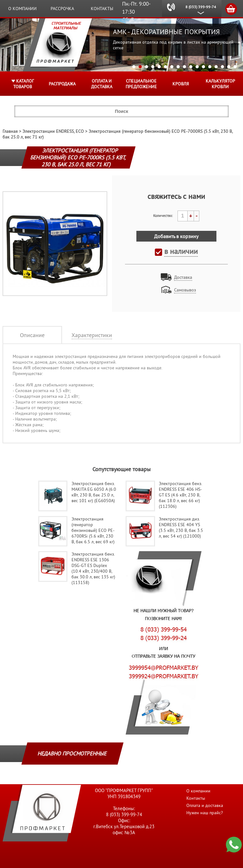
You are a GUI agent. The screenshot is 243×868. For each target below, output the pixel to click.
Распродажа (62, 84)
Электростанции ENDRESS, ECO (53, 131)
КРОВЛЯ (181, 84)
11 (197, 67)
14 (216, 67)
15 (222, 67)
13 (210, 67)
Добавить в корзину (176, 236)
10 (191, 67)
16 (229, 67)
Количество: (163, 215)
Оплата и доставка (102, 84)
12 (203, 67)
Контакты (102, 9)
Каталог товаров (24, 84)
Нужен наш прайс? (205, 813)
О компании (22, 9)
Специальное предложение (141, 84)
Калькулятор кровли (220, 84)
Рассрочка (62, 9)
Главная (10, 131)
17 (235, 67)
